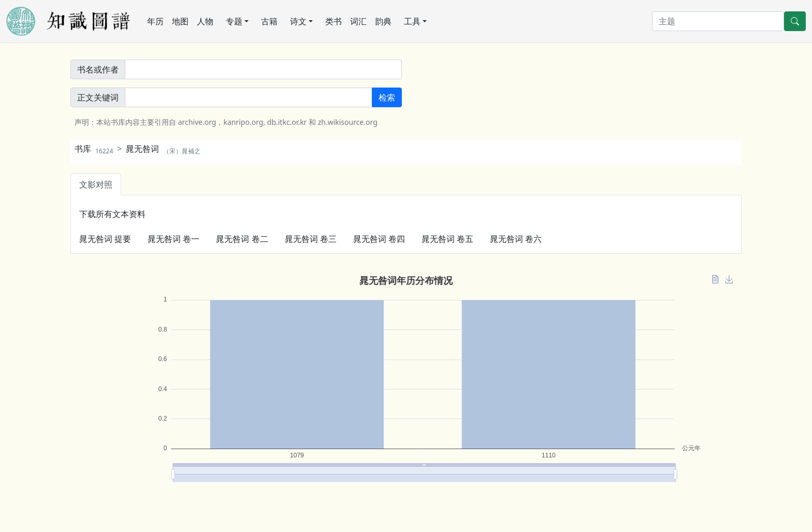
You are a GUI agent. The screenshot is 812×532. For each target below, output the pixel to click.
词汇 (358, 21)
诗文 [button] (298, 21)
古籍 (269, 21)
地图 (180, 21)
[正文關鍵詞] (249, 97)
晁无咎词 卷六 (516, 239)
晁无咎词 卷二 (242, 239)
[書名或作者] (263, 69)
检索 (387, 97)
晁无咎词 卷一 (173, 239)
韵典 (383, 21)
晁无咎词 (163, 149)
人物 (205, 21)
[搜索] (718, 21)
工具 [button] (412, 21)
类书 (334, 21)
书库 (94, 149)
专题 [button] (234, 21)
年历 (155, 21)
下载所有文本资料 (112, 214)
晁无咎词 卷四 (379, 239)
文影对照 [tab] (96, 184)
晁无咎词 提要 (105, 239)
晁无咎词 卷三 (311, 239)
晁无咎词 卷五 (447, 239)
